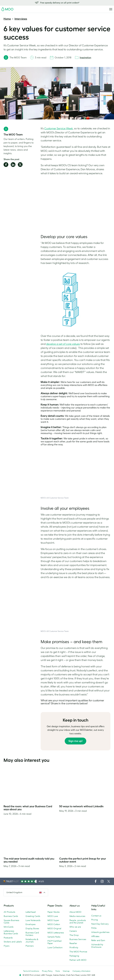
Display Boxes (32, 928)
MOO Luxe (53, 916)
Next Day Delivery (100, 924)
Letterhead (31, 912)
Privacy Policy (47, 971)
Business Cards (11, 916)
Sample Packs (54, 937)
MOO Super (53, 920)
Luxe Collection (55, 947)
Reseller (73, 943)
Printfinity (74, 947)
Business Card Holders (32, 934)
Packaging (74, 956)
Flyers (7, 946)
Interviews (21, 19)
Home (7, 19)
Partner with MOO (78, 960)
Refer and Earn (98, 940)
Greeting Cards (33, 916)
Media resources (77, 916)
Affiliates (95, 936)
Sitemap (66, 971)
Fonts (58, 971)
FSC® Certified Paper (54, 942)
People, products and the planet (78, 922)
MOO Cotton (54, 924)
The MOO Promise (78, 952)
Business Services (78, 939)
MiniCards (9, 927)
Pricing (95, 920)
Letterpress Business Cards (11, 932)
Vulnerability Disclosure (97, 946)
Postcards (8, 938)
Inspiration (85, 57)
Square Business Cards (11, 922)
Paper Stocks (54, 912)
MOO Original (54, 928)
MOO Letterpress (56, 933)
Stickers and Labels (13, 942)
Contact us (96, 916)
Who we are (75, 927)
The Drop (74, 935)
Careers (73, 931)
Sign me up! (75, 741)
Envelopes (31, 924)
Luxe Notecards (33, 920)
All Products (9, 912)
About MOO (75, 912)
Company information (81, 971)
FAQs (94, 928)
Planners (30, 946)
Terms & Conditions (31, 971)
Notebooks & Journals (32, 941)
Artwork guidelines (100, 932)
